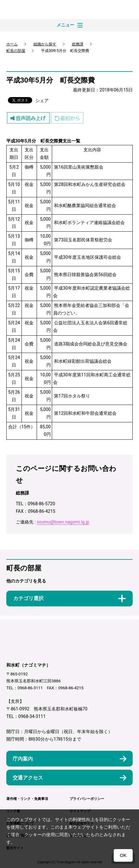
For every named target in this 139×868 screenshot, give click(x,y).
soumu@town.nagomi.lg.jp (63, 522)
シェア (42, 101)
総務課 (78, 44)
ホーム (12, 44)
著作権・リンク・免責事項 (27, 799)
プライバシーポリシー (87, 799)
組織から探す (45, 44)
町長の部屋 (16, 51)
